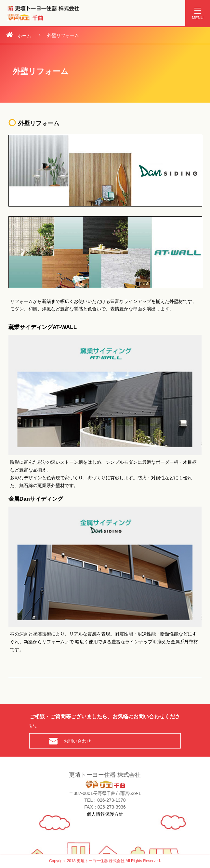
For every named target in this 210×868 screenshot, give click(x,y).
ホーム (24, 36)
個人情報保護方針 (105, 814)
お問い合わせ (77, 741)
